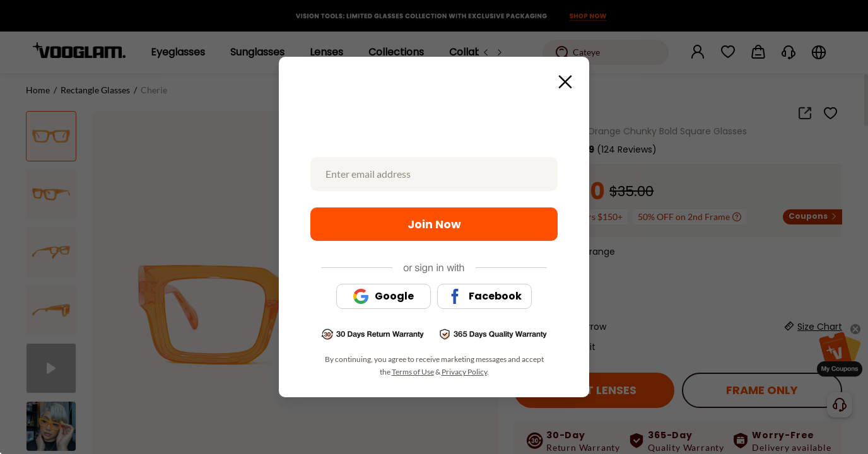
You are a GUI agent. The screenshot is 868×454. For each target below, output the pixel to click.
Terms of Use (413, 372)
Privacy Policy (464, 372)
